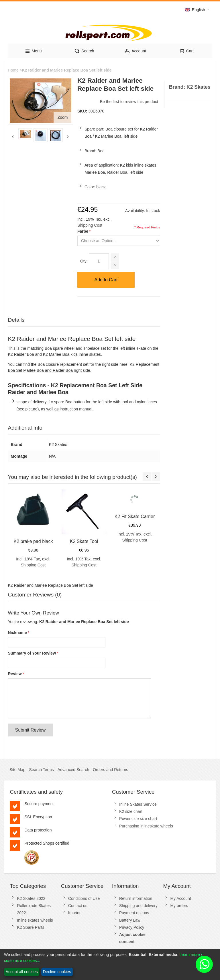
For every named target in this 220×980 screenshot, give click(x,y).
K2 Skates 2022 (31, 898)
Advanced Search (73, 770)
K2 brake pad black (33, 541)
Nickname (17, 633)
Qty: (84, 261)
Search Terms (42, 770)
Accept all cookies (22, 972)
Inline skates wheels (35, 920)
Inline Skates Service (138, 804)
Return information (136, 898)
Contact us (78, 906)
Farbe (83, 231)
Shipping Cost (90, 225)
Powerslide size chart (138, 819)
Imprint (74, 913)
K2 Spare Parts (31, 927)
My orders (179, 906)
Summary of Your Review (32, 653)
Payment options (134, 913)
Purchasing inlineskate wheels (146, 826)
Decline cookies (57, 972)
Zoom (63, 117)
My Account (180, 898)
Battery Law (130, 920)
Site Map (17, 770)
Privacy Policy (132, 927)
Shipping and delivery (138, 906)
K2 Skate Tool (84, 541)
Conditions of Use (84, 898)
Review (15, 674)
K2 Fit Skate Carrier (135, 516)
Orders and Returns (110, 770)
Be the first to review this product (129, 102)
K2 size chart (131, 811)
